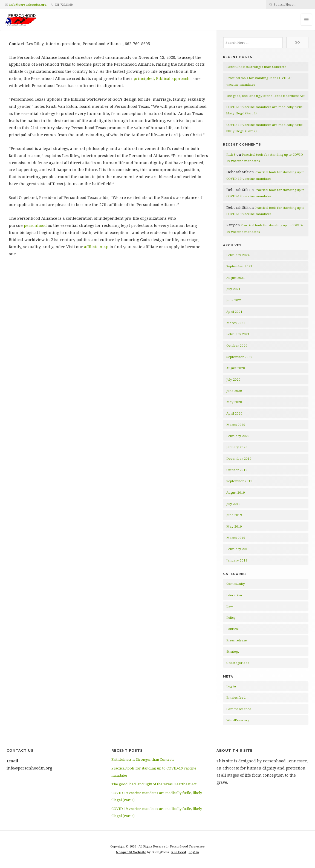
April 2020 (234, 413)
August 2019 (236, 492)
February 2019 (238, 549)
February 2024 (238, 255)
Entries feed (236, 697)
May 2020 (234, 402)
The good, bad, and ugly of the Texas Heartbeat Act (265, 96)
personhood (35, 225)
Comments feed (239, 709)
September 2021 (239, 266)
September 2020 (239, 357)
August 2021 (236, 278)
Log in (231, 686)
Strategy (233, 651)
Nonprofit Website (131, 852)
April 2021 (234, 312)
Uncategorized (238, 663)
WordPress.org (238, 720)
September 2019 (239, 481)
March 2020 (236, 425)
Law (230, 606)
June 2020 (234, 391)
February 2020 (238, 436)
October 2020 (237, 345)
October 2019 (237, 470)
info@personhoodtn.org (28, 5)
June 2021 (234, 300)
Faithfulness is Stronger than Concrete (256, 67)
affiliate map (96, 247)
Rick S (231, 154)
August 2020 (236, 368)
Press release (237, 640)
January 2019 (237, 560)
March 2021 (236, 323)
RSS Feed (179, 852)
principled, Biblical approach (162, 78)
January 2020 (237, 447)
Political (232, 629)
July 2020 (233, 379)
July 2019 (233, 504)
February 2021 (238, 334)
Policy (231, 617)
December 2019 (239, 458)
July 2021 (233, 289)
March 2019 (236, 538)
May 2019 (234, 526)
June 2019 (234, 515)
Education (234, 595)
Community (236, 584)
